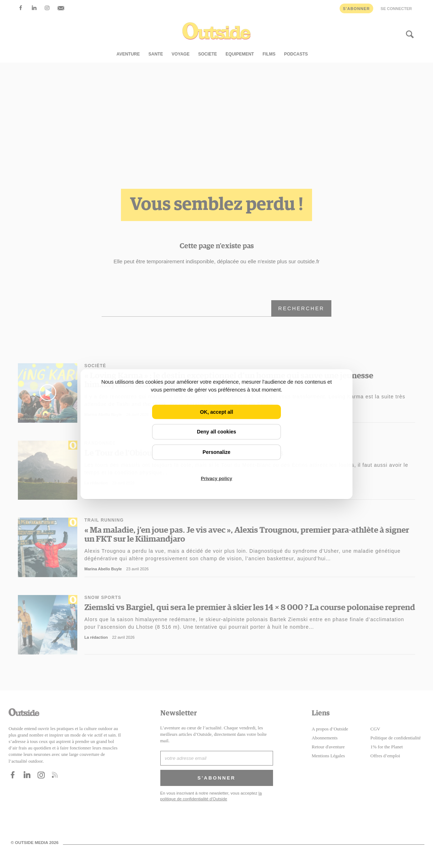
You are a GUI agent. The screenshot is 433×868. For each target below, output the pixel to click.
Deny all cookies (216, 432)
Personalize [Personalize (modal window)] (216, 452)
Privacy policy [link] (216, 478)
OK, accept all (217, 412)
